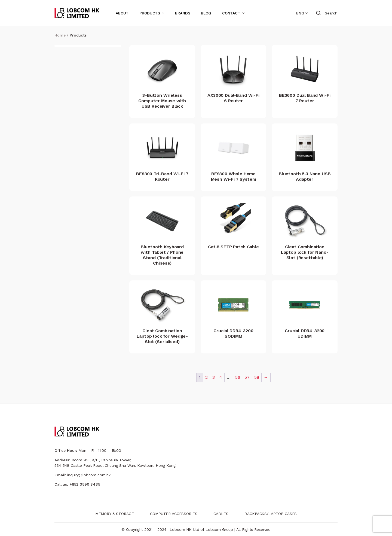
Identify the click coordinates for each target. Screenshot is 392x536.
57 (247, 377)
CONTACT (231, 13)
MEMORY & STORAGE (115, 514)
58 (257, 377)
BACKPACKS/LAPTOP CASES (271, 514)
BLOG (206, 13)
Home (60, 35)
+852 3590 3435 (85, 484)
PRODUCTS (150, 13)
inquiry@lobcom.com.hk (89, 475)
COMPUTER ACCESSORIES (174, 514)
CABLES (221, 514)
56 (238, 377)
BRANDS (183, 13)
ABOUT (122, 13)
